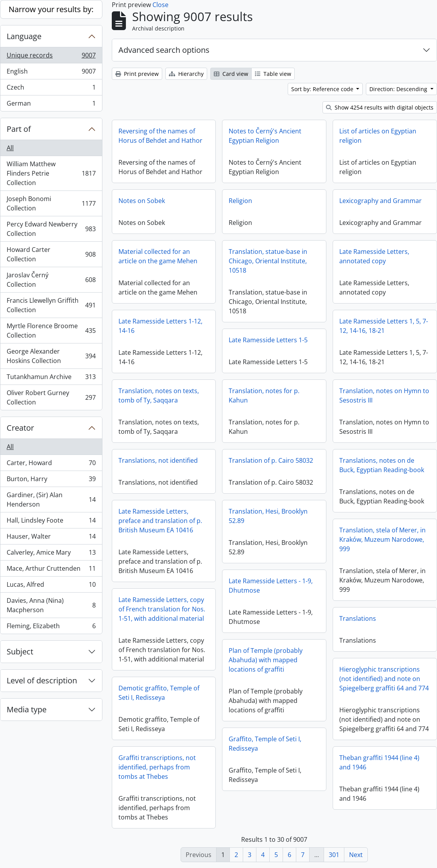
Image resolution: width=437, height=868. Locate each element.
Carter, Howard (51, 465)
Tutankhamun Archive (51, 378)
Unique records (51, 57)
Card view (231, 74)
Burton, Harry (51, 481)
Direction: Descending (399, 89)
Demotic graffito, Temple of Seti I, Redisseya (159, 693)
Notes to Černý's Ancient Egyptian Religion (265, 136)
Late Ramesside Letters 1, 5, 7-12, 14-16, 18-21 (384, 326)
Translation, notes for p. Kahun (264, 395)
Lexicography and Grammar (381, 201)
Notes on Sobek (142, 201)
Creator (20, 428)
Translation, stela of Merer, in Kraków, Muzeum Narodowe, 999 (382, 539)
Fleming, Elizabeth (51, 627)
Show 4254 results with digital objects (380, 107)
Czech (51, 89)
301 (334, 855)
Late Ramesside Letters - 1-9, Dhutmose (271, 586)
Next (356, 855)
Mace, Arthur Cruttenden (51, 570)
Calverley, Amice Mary (51, 554)
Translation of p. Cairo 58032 (271, 460)
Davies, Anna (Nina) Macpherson (51, 605)
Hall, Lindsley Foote (51, 522)
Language (24, 36)
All (10, 148)
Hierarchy (186, 74)
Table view (273, 74)
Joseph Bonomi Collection (51, 203)
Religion (240, 201)
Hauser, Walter (51, 538)
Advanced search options (164, 50)
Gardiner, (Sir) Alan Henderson (51, 500)
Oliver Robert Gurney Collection (51, 397)
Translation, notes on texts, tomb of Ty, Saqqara (159, 395)
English (51, 73)
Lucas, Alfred (51, 586)
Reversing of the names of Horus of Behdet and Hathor (160, 136)
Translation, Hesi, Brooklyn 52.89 (268, 516)
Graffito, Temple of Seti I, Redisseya (265, 744)
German (51, 105)
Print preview (137, 74)
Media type (27, 709)
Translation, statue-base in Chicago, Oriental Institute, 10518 (268, 261)
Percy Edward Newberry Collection (51, 229)
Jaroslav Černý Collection (51, 280)
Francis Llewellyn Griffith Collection (51, 305)
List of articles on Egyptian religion (378, 136)
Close (160, 5)
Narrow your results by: (51, 9)
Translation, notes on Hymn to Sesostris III (384, 395)
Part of (19, 129)
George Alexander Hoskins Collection (51, 356)
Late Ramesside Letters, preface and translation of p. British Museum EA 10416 (160, 521)
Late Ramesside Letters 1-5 (268, 340)
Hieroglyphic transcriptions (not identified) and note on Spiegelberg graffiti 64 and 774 (384, 679)
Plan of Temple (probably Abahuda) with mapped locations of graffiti (266, 660)
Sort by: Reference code (323, 89)
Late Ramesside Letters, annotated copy (374, 256)
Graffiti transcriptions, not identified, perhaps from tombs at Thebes (157, 767)
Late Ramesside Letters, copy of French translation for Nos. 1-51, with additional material (162, 609)
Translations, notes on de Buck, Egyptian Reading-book (382, 465)
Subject (20, 651)
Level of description (42, 680)
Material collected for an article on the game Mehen (158, 256)
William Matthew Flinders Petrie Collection (51, 173)
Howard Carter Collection (51, 254)
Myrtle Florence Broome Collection (51, 331)
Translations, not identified (158, 460)
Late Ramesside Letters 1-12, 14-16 (160, 326)
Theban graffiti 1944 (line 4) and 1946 (379, 762)
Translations (358, 618)
